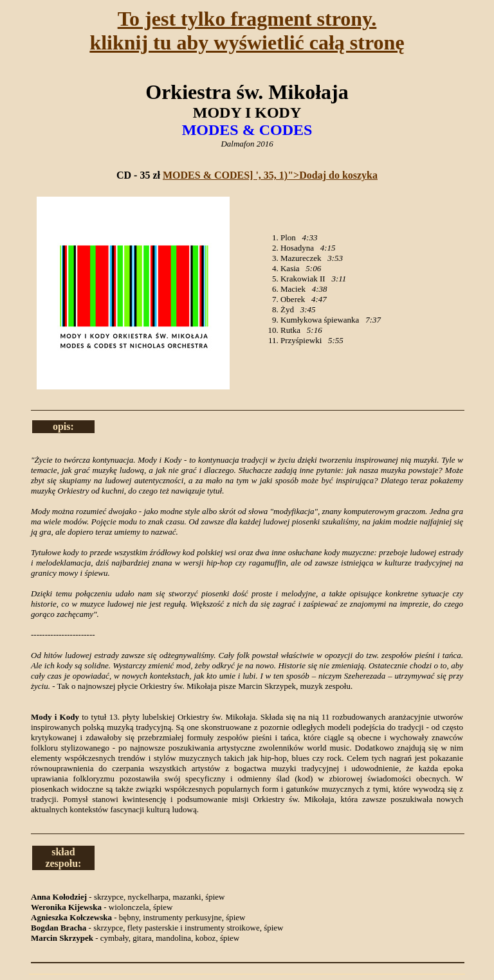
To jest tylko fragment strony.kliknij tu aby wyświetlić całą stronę (247, 31)
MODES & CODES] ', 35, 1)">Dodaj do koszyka (270, 175)
